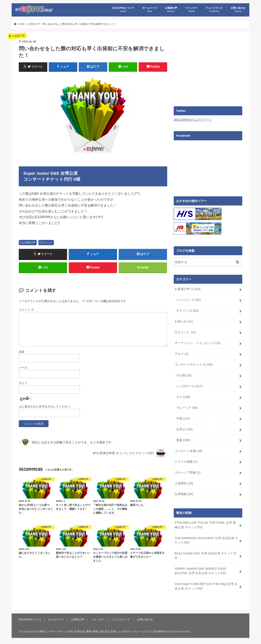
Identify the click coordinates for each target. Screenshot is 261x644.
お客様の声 (171, 9)
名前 (22, 352)
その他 (184, 375)
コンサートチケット (194, 364)
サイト (23, 383)
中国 (183, 418)
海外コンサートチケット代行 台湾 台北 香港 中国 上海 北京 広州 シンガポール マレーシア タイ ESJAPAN (102, 631)
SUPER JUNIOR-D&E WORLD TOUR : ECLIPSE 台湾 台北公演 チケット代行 (201, 570)
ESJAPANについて (123, 9)
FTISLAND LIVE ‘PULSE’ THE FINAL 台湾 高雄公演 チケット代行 (205, 524)
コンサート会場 (188, 451)
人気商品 (184, 483)
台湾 (184, 429)
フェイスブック (214, 9)
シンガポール (189, 386)
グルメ (181, 354)
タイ (183, 397)
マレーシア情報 (187, 472)
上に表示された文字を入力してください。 (46, 407)
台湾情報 (184, 493)
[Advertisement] (208, 67)
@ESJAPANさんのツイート (193, 120)
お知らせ (184, 321)
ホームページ (149, 9)
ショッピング (189, 300)
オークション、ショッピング (198, 343)
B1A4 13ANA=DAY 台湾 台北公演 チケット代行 (205, 555)
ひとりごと (185, 332)
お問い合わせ (238, 9)
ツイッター (191, 9)
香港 (183, 440)
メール (23, 367)
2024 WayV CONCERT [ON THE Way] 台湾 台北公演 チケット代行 (206, 586)
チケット (48, 243)
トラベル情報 (186, 461)
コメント (26, 310)
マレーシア (187, 407)
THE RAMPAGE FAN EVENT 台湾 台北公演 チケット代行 (206, 540)
